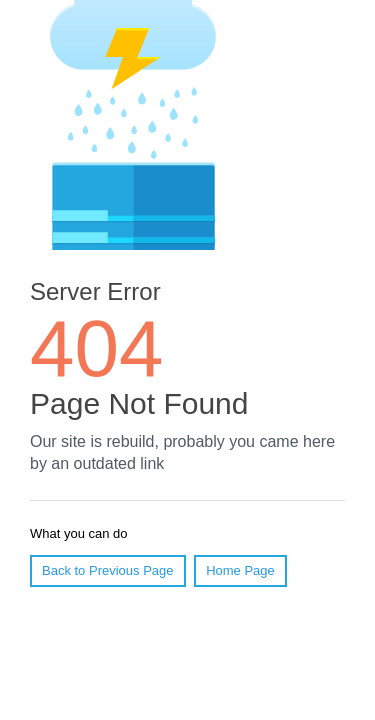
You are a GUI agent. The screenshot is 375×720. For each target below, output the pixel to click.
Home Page (240, 570)
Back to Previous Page (108, 570)
